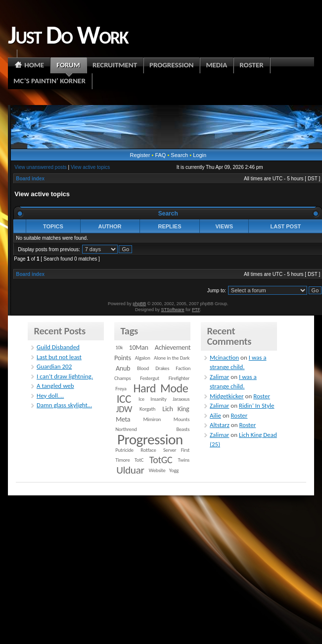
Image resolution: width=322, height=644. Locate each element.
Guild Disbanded (58, 347)
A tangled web (55, 386)
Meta (123, 419)
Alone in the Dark (172, 358)
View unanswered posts (40, 167)
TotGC (161, 460)
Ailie (215, 415)
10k (119, 348)
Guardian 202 (54, 366)
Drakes (162, 368)
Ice (141, 399)
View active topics (90, 167)
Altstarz (220, 425)
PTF (196, 310)
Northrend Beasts (152, 429)
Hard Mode (161, 388)
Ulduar (130, 470)
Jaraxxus (181, 399)
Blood (143, 368)
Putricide (124, 450)
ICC (124, 399)
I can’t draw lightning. (65, 376)
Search (179, 155)
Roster (262, 396)
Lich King (176, 409)
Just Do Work (68, 35)
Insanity (158, 399)
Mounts (182, 419)
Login (200, 155)
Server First (176, 450)
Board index (30, 179)
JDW (124, 409)
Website (157, 470)
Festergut (150, 378)
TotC (139, 460)
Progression (150, 439)
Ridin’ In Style (257, 405)
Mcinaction (224, 357)
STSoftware (173, 310)
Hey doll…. (50, 396)
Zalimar (219, 377)
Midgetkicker (227, 396)
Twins (184, 460)
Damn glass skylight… (64, 405)
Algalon (143, 358)
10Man (139, 348)
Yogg (174, 470)
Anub (123, 368)
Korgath (147, 409)
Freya (121, 389)
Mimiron (152, 419)
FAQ (160, 155)
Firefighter (179, 378)
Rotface (148, 450)
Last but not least (59, 357)
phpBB (139, 304)
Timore (122, 460)
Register (140, 155)
